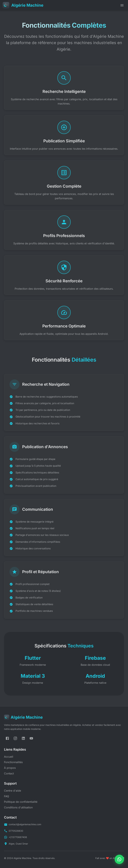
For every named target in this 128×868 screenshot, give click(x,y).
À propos (10, 768)
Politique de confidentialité (21, 802)
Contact (9, 773)
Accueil (9, 757)
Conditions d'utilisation (18, 807)
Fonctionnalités (13, 762)
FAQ (6, 796)
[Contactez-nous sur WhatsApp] (119, 859)
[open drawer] (122, 5)
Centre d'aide (12, 791)
